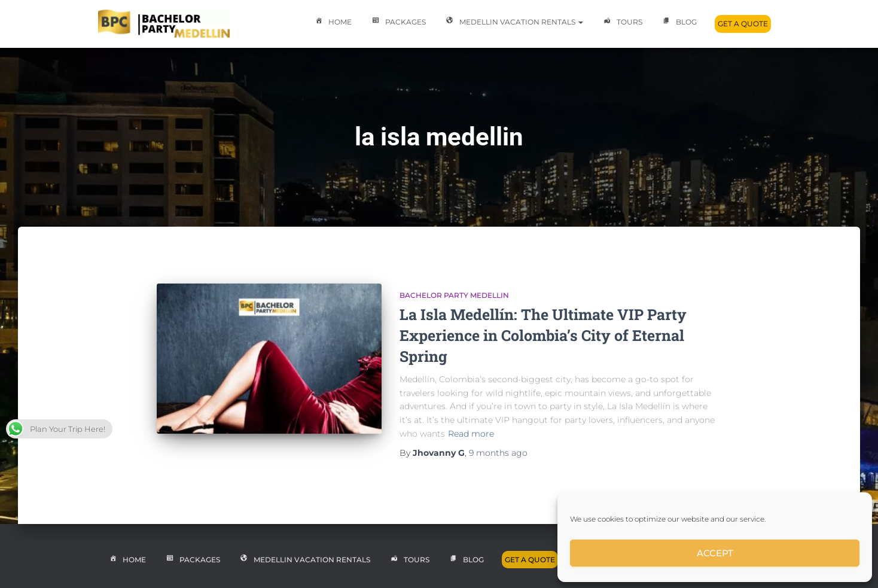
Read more (471, 434)
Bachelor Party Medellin (454, 295)
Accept (715, 553)
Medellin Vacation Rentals (513, 23)
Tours (622, 23)
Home (332, 23)
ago (498, 453)
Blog (679, 23)
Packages (398, 23)
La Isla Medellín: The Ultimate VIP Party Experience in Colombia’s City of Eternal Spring (543, 335)
